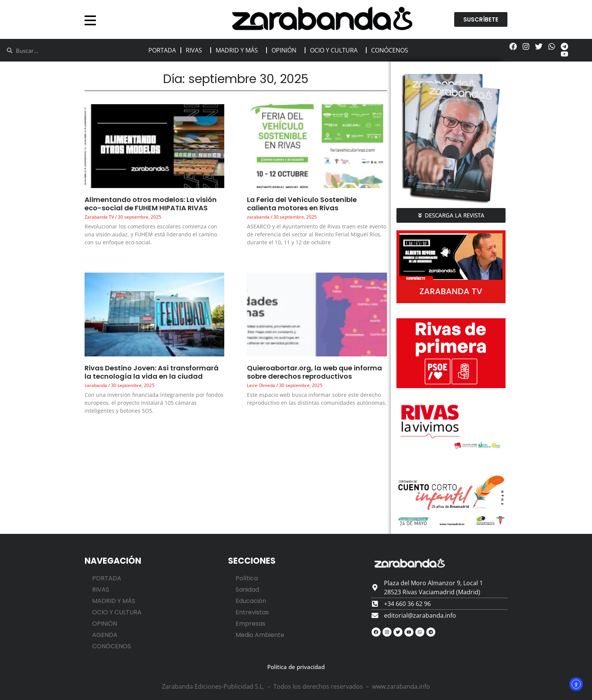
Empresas (251, 624)
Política (247, 578)
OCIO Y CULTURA (336, 50)
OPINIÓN (286, 50)
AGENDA (105, 635)
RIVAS (196, 50)
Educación (251, 601)
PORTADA (162, 50)
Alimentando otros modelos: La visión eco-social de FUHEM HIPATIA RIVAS (151, 204)
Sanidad (247, 590)
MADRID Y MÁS (239, 50)
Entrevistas (252, 612)
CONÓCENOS (392, 50)
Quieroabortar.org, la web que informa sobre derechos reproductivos (314, 372)
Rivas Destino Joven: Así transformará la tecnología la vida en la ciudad (152, 372)
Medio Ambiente (260, 635)
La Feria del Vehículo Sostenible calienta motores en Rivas (302, 204)
